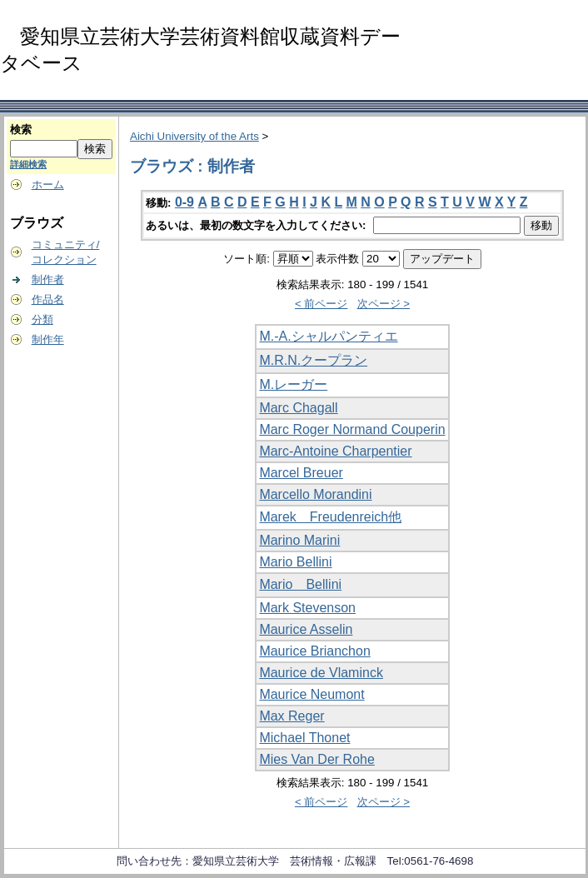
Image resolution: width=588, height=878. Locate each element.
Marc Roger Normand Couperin (352, 429)
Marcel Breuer (301, 473)
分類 (42, 319)
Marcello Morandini (315, 494)
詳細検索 (28, 164)
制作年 (48, 339)
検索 (21, 130)
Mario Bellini (295, 562)
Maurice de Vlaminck (321, 673)
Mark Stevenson (307, 608)
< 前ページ (321, 304)
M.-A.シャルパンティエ (328, 336)
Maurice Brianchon (314, 651)
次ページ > (384, 304)
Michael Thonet (304, 738)
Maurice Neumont (311, 694)
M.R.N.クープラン (313, 360)
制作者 (48, 279)
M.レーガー (293, 384)
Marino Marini (299, 540)
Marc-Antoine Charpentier (335, 451)
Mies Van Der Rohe (316, 759)
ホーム (48, 185)
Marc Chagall (298, 408)
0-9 (184, 202)
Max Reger (292, 716)
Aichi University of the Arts (194, 136)
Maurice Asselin (306, 629)
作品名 (48, 299)
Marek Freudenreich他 (330, 517)
